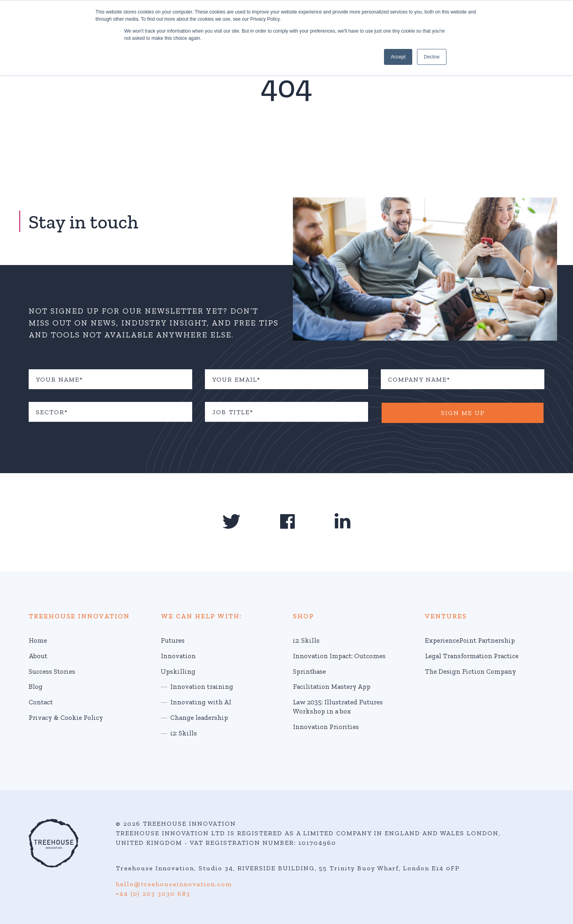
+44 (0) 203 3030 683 (153, 894)
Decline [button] (432, 57)
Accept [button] (398, 57)
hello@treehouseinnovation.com (174, 884)
